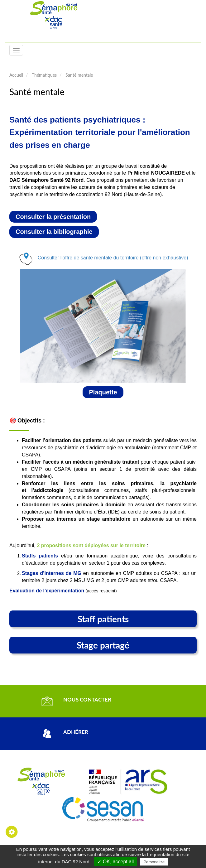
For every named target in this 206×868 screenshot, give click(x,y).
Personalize (154, 862)
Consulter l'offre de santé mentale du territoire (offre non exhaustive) (113, 258)
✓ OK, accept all (115, 862)
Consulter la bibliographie (54, 232)
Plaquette (103, 392)
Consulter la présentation (53, 217)
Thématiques (44, 75)
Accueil (16, 75)
